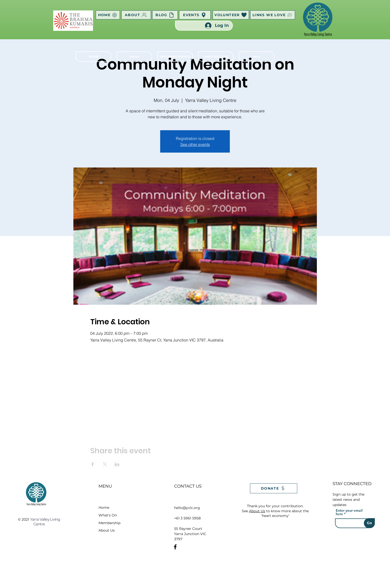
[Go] (369, 523)
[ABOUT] (136, 15)
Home (104, 507)
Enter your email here (349, 512)
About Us (107, 530)
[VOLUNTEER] (231, 15)
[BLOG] (165, 15)
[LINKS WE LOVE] (273, 15)
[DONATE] (274, 488)
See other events (195, 144)
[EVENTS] (195, 15)
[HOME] (108, 15)
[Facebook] (175, 547)
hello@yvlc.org (187, 508)
